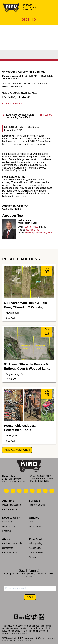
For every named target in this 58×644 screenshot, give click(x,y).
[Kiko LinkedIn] (32, 491)
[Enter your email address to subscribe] (30, 588)
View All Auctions (16, 450)
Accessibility (35, 548)
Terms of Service (37, 553)
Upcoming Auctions (11, 505)
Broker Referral (10, 553)
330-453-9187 (44, 476)
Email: (21, 233)
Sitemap (33, 557)
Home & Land (9, 526)
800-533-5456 (47, 479)
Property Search (37, 505)
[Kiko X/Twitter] (39, 491)
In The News (35, 526)
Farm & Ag (7, 522)
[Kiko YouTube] (45, 491)
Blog (31, 522)
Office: (21, 227)
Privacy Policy (36, 543)
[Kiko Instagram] (52, 491)
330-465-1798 (32, 230)
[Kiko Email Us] (13, 491)
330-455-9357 (31, 227)
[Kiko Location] (19, 491)
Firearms (6, 531)
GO (29, 597)
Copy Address (12, 104)
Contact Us (8, 548)
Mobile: (21, 230)
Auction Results (10, 509)
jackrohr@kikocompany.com (38, 233)
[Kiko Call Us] (6, 491)
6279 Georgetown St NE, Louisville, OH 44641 (19, 95)
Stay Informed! (29, 570)
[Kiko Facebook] (26, 491)
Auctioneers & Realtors (13, 543)
